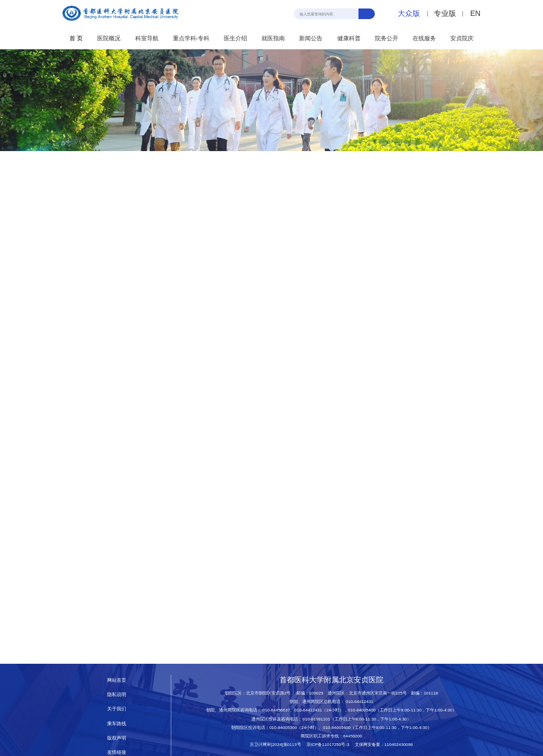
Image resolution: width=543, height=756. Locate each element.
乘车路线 (117, 724)
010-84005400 (362, 710)
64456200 (353, 736)
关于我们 (117, 709)
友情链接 (117, 752)
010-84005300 (283, 728)
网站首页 (117, 680)
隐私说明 (117, 695)
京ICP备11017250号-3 (330, 745)
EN (475, 13)
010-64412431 (360, 702)
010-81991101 (316, 719)
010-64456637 (276, 710)
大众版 (409, 13)
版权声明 (117, 738)
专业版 (445, 13)
